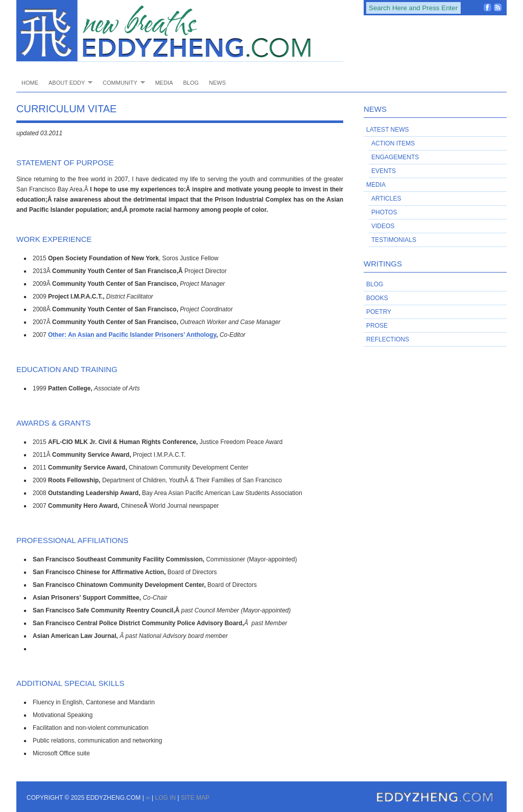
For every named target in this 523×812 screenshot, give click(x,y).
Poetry (379, 312)
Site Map (195, 798)
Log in (165, 798)
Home (30, 83)
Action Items (393, 143)
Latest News (388, 130)
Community (121, 82)
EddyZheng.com (180, 31)
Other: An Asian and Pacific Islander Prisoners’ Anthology (132, 335)
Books (377, 298)
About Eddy (68, 82)
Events (384, 171)
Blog (191, 83)
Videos (383, 226)
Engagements (395, 157)
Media (164, 83)
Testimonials (394, 240)
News (217, 83)
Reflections (388, 339)
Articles (386, 199)
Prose (377, 326)
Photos (384, 212)
